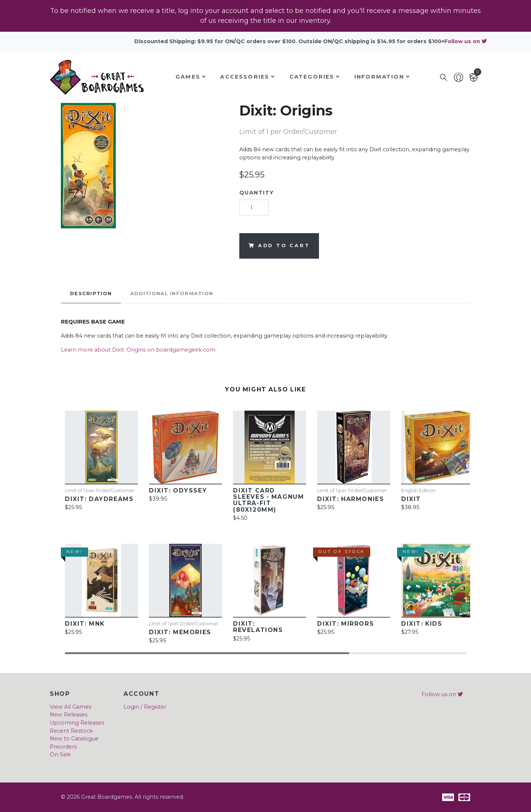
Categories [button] (315, 77)
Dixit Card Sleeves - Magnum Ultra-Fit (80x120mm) (268, 500)
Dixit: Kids (422, 624)
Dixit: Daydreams (99, 499)
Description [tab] (91, 293)
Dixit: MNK (85, 624)
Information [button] (382, 77)
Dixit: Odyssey (178, 490)
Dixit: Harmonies (350, 499)
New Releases (69, 715)
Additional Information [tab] (172, 293)
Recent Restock (71, 731)
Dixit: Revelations (258, 627)
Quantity (257, 193)
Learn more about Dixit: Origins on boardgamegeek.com (138, 350)
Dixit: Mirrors (346, 624)
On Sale (60, 754)
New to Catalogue (74, 739)
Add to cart (279, 246)
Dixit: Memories (180, 632)
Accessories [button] (248, 77)
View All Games (70, 707)
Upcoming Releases (77, 723)
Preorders (63, 747)
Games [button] (191, 77)
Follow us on (466, 41)
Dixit (411, 499)
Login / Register (145, 707)
